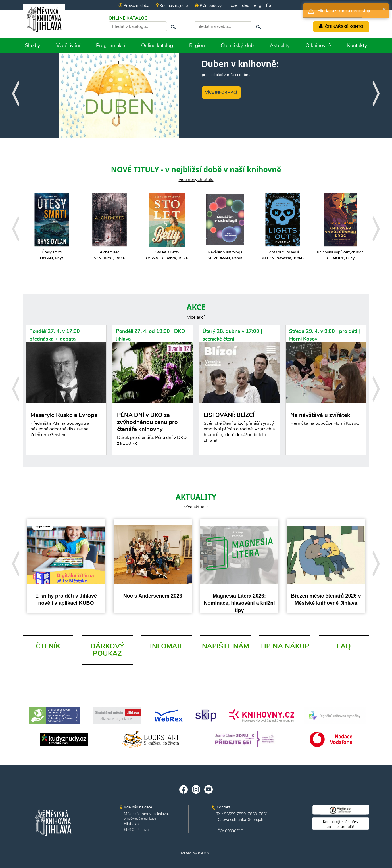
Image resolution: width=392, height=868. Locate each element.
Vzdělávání (68, 45)
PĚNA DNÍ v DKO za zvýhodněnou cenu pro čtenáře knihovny (153, 430)
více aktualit (196, 507)
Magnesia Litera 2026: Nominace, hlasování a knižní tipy (239, 603)
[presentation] (16, 92)
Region (197, 45)
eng (258, 5)
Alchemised (110, 255)
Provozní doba (134, 6)
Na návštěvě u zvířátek (326, 420)
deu (246, 5)
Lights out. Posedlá (283, 255)
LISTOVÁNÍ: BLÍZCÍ (239, 429)
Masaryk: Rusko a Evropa (66, 429)
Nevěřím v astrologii (225, 255)
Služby (33, 45)
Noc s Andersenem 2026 (153, 596)
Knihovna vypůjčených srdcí (340, 255)
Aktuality (280, 45)
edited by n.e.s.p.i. (196, 853)
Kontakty (357, 45)
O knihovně (318, 45)
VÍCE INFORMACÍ (221, 92)
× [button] (384, 9)
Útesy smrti (52, 255)
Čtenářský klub (237, 45)
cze (234, 5)
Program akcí (110, 45)
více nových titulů (196, 180)
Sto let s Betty (167, 255)
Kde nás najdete (172, 6)
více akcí (196, 317)
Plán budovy (208, 6)
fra (269, 5)
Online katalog (157, 45)
